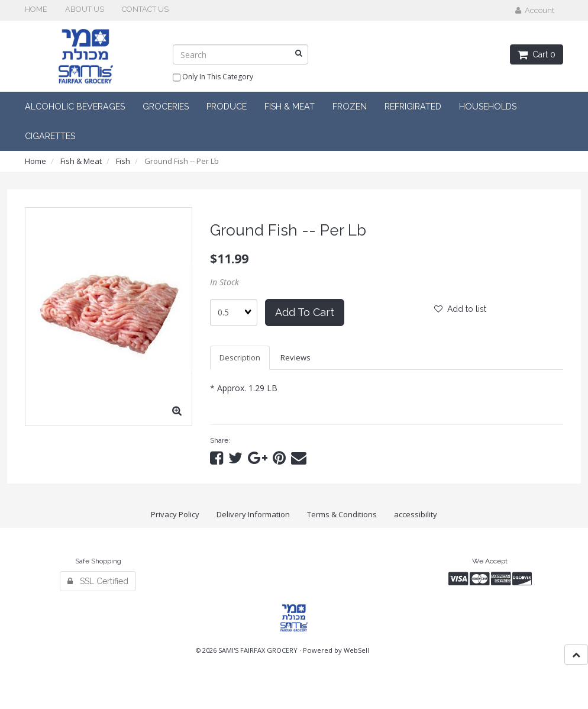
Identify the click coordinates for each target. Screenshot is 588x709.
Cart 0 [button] (537, 54)
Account (535, 10)
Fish (123, 161)
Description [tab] (240, 357)
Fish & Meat (81, 161)
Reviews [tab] (295, 357)
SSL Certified (98, 581)
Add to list (460, 309)
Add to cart (305, 312)
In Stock (224, 282)
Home (35, 161)
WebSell (356, 650)
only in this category (213, 78)
